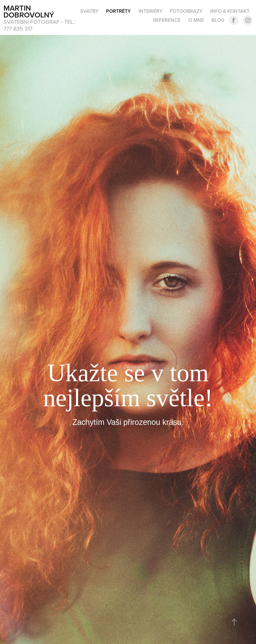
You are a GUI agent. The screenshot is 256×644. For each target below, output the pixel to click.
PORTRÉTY (118, 11)
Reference (167, 20)
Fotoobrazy (186, 11)
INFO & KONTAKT (230, 11)
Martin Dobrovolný (29, 11)
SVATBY (89, 11)
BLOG (218, 20)
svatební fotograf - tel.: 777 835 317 (40, 25)
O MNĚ (196, 20)
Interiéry (150, 11)
